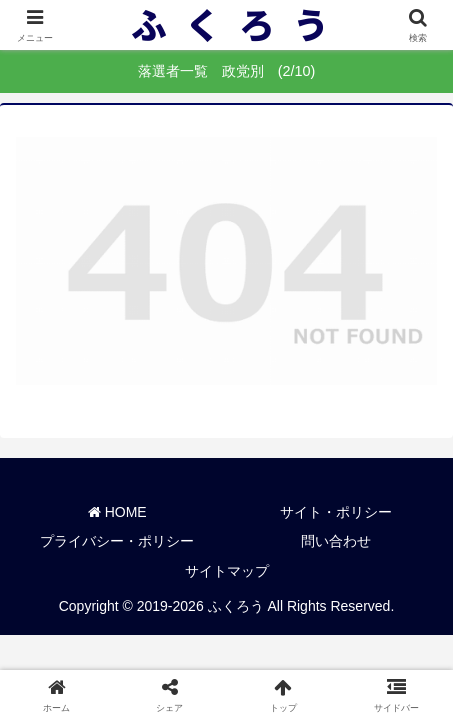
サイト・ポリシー (336, 512)
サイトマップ (227, 571)
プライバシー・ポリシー (117, 541)
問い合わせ (336, 541)
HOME (117, 512)
